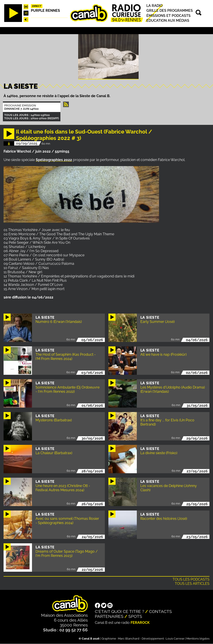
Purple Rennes (45, 11)
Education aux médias (168, 21)
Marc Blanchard (129, 639)
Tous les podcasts (191, 579)
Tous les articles (192, 584)
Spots (135, 616)
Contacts (160, 611)
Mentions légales (198, 639)
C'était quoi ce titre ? (119, 611)
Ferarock (140, 623)
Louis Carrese (175, 639)
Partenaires (109, 616)
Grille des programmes (170, 11)
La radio (154, 6)
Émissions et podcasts (168, 16)
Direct (37, 6)
